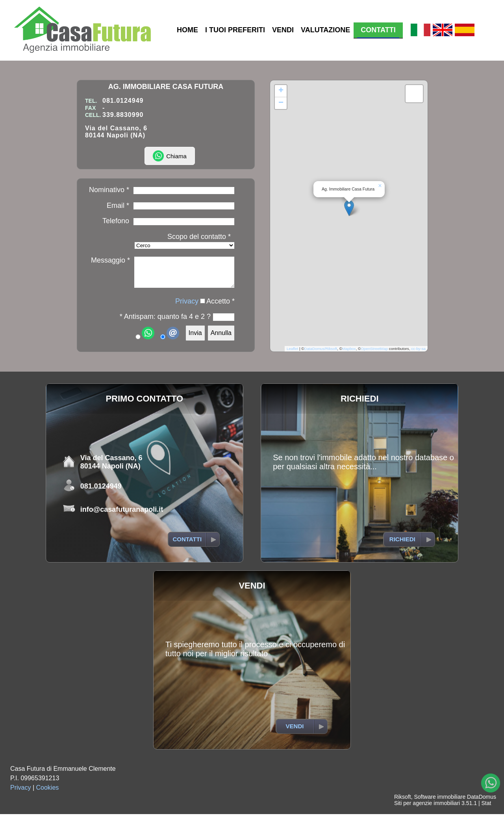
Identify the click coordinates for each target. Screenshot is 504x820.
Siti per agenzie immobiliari (427, 809)
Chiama (170, 156)
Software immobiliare (440, 803)
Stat (486, 809)
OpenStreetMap (374, 354)
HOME (187, 30)
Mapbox (349, 354)
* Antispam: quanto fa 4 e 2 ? (165, 322)
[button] (349, 211)
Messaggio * (110, 260)
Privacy (187, 307)
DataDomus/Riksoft (321, 354)
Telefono (116, 221)
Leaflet (292, 354)
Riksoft (403, 803)
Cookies (48, 793)
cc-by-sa (418, 354)
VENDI (283, 30)
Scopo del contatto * (199, 237)
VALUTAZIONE (325, 30)
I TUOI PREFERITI (235, 30)
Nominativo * (109, 190)
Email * (118, 205)
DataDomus (482, 803)
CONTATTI (378, 30)
